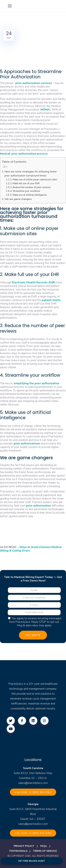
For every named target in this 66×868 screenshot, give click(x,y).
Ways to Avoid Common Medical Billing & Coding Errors (31, 549)
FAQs (43, 846)
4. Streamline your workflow (25, 191)
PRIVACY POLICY (24, 846)
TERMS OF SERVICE (45, 851)
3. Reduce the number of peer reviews (30, 187)
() (34, 282)
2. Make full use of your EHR (25, 183)
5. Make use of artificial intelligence (29, 195)
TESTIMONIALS (18, 851)
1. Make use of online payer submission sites (34, 180)
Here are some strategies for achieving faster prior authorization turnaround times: (31, 174)
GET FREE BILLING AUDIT (32, 861)
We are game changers (18, 199)
